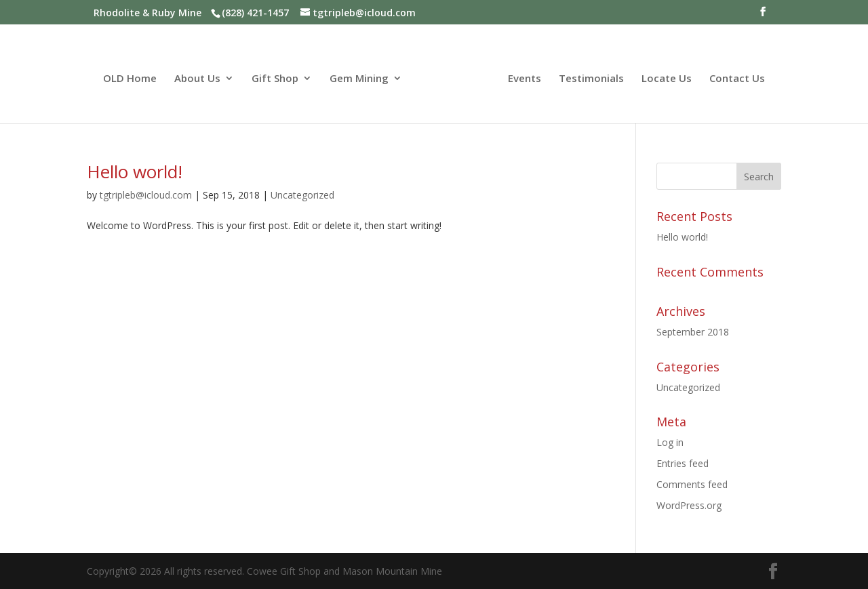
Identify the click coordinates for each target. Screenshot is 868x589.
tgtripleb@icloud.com (146, 195)
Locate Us (667, 79)
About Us (197, 79)
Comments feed (692, 484)
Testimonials (591, 79)
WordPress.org (689, 505)
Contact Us (737, 79)
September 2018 (693, 332)
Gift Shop (275, 79)
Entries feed (683, 463)
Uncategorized (302, 195)
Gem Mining (359, 79)
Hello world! (135, 171)
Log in (670, 442)
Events (525, 79)
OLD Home (130, 79)
